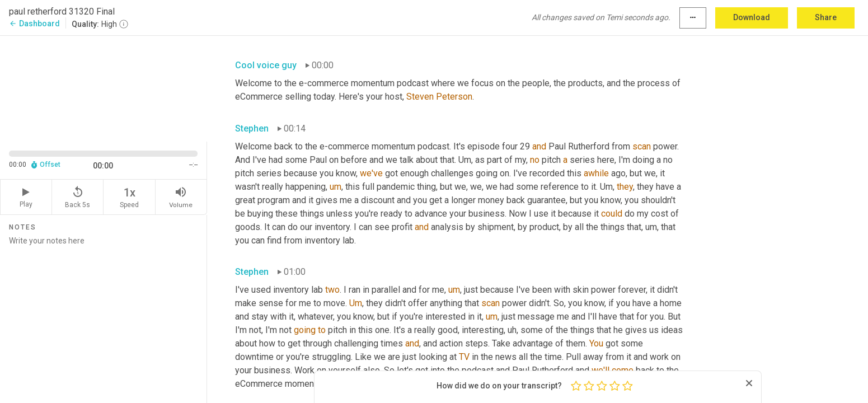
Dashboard (34, 24)
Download (752, 17)
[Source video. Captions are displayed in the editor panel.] (104, 88)
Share (826, 17)
